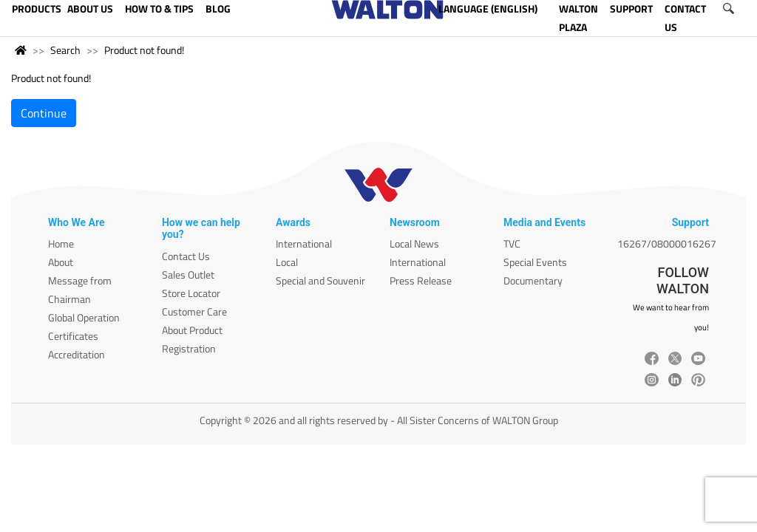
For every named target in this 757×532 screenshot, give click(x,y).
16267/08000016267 (667, 243)
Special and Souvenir (320, 280)
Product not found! (144, 50)
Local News (414, 243)
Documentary (533, 280)
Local (287, 262)
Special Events (535, 262)
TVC (512, 243)
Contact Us (186, 256)
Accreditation (77, 354)
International (304, 243)
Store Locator (191, 293)
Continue (44, 113)
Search (65, 50)
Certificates (73, 336)
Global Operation (84, 317)
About (61, 262)
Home (61, 243)
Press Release (421, 280)
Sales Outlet (188, 274)
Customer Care (194, 311)
